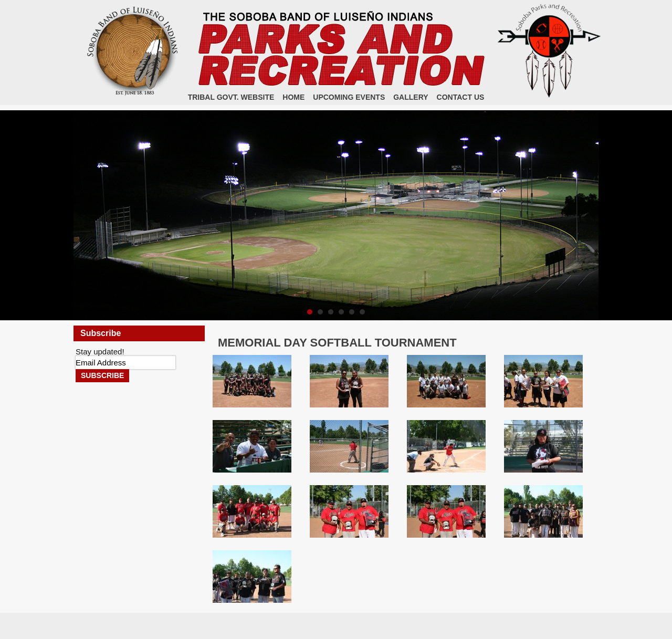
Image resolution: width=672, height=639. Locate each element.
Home (293, 97)
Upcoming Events (349, 97)
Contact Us (461, 97)
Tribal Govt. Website (231, 97)
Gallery (411, 97)
